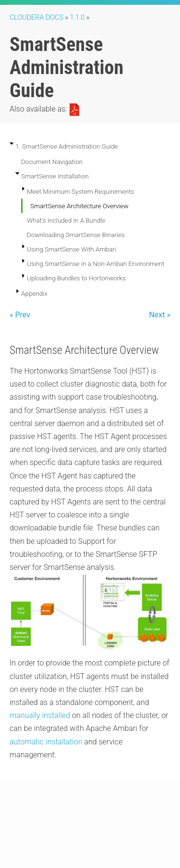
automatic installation (46, 742)
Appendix (34, 293)
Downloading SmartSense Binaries (76, 235)
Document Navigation (52, 162)
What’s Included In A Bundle (66, 220)
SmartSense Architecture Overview (79, 206)
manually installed (40, 715)
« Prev (20, 315)
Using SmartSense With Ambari (72, 249)
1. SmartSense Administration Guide (67, 146)
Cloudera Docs (36, 18)
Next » (160, 315)
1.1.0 (78, 18)
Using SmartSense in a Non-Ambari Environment (96, 264)
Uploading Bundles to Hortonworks (76, 278)
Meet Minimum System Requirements (80, 191)
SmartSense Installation (55, 176)
